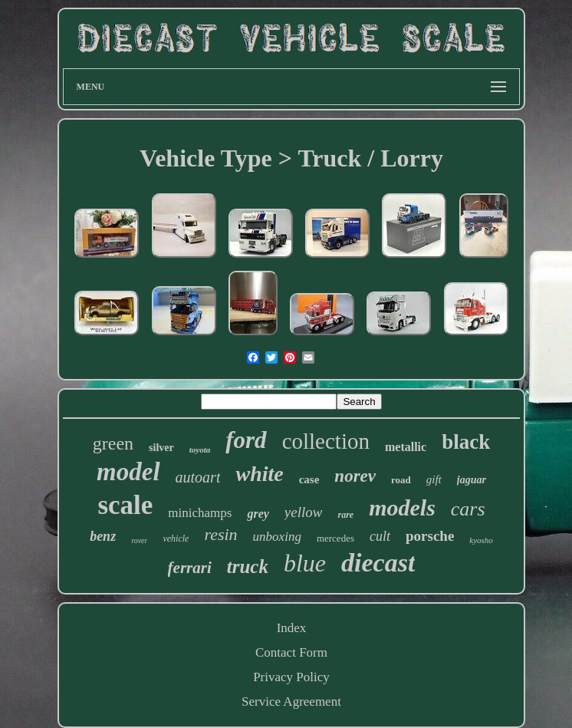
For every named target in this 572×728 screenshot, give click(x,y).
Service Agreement (291, 702)
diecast (378, 563)
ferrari (190, 568)
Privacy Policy (291, 677)
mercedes (335, 538)
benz (103, 536)
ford (246, 440)
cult (380, 536)
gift (434, 479)
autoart (198, 477)
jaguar (472, 480)
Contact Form (291, 652)
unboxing (277, 537)
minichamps (200, 513)
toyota (200, 450)
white (259, 474)
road (401, 480)
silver (161, 448)
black (466, 442)
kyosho (481, 540)
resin (220, 534)
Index (292, 628)
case (309, 479)
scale (125, 505)
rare (345, 515)
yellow (304, 512)
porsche (430, 536)
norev (355, 476)
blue (305, 563)
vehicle (176, 539)
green (113, 443)
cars (468, 509)
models (402, 507)
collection (326, 441)
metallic (406, 447)
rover (139, 540)
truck (248, 567)
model (128, 472)
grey (258, 514)
